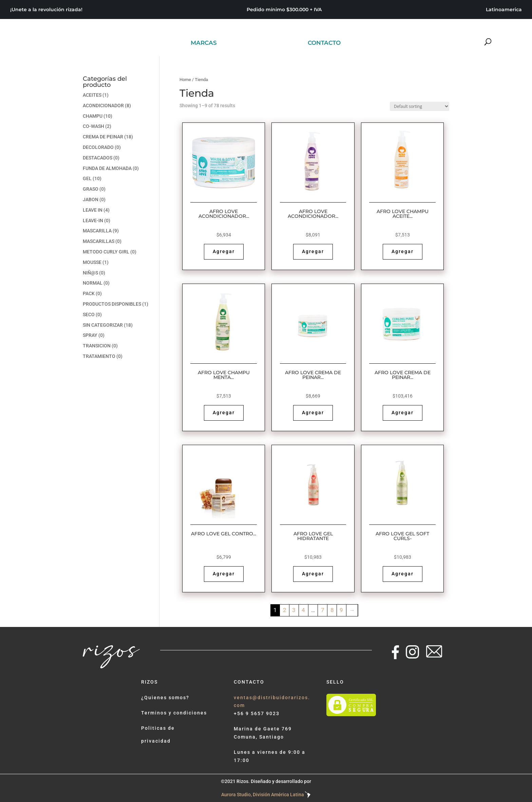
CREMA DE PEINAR (103, 137)
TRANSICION (97, 346)
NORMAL (93, 283)
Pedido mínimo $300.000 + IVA (284, 10)
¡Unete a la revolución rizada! (46, 10)
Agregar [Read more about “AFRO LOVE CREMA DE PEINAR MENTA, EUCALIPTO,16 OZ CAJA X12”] (403, 413)
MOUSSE (92, 262)
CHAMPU (93, 116)
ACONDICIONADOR (103, 106)
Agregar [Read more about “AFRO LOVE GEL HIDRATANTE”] (313, 574)
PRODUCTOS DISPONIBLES (112, 304)
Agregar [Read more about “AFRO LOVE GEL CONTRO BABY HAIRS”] (224, 574)
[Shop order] (420, 106)
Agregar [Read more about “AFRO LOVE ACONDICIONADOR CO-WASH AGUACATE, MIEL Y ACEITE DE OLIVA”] (224, 251)
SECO (89, 314)
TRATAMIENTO (99, 356)
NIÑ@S (90, 273)
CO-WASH (93, 126)
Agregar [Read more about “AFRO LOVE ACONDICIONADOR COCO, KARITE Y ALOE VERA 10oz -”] (313, 251)
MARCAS (204, 43)
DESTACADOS (98, 158)
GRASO (91, 189)
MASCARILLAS (99, 241)
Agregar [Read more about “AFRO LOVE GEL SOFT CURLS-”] (403, 574)
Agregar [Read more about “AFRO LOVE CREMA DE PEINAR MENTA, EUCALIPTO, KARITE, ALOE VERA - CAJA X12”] (313, 413)
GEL (87, 178)
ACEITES (92, 95)
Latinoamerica (504, 10)
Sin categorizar (103, 325)
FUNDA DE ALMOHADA (107, 168)
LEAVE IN (93, 210)
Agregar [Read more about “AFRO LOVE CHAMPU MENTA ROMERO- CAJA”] (224, 413)
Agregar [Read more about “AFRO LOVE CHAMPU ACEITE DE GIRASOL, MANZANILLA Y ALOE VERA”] (403, 251)
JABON (91, 199)
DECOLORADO (98, 147)
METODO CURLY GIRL (106, 252)
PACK (89, 293)
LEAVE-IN (93, 221)
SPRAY (90, 335)
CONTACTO (324, 43)
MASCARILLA (97, 231)
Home (185, 80)
